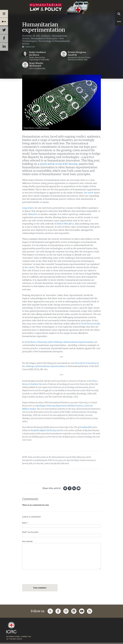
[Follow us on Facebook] (58, 611)
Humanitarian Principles (44, 38)
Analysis (46, 36)
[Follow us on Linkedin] (74, 611)
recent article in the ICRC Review (59, 164)
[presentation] (42, 578)
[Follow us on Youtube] (82, 611)
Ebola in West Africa (65, 224)
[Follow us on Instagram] (66, 611)
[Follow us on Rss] (90, 611)
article (31, 267)
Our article (89, 193)
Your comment (27, 541)
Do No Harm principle (91, 324)
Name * (25, 523)
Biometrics (33, 214)
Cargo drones (28, 208)
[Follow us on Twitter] (50, 611)
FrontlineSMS (86, 427)
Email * (30, 532)
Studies (33, 409)
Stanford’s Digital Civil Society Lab (45, 430)
